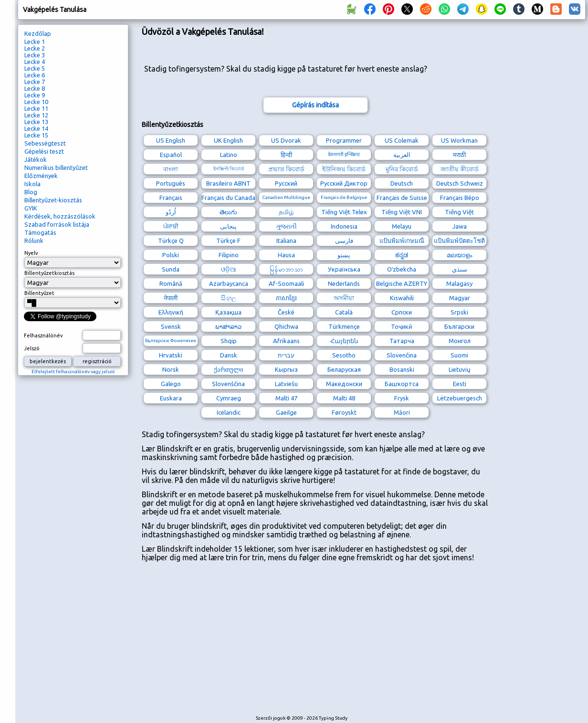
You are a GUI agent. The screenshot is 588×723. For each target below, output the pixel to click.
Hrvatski (171, 355)
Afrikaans (286, 341)
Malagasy (459, 283)
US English (171, 140)
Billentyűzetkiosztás (49, 273)
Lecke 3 (35, 55)
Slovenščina (228, 384)
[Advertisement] (304, 643)
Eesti (460, 384)
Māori (402, 412)
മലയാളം (459, 255)
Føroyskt (344, 412)
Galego (171, 384)
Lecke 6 (35, 75)
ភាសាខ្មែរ (286, 298)
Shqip (229, 341)
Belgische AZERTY (402, 283)
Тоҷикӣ (402, 326)
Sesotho (344, 355)
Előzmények (41, 176)
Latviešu (286, 384)
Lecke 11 (36, 108)
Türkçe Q (171, 241)
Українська (344, 269)
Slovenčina (402, 355)
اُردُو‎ (171, 212)
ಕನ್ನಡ (402, 255)
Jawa (460, 226)
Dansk (229, 355)
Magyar (460, 298)
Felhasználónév (43, 335)
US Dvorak (286, 140)
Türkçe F (228, 241)
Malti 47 (286, 398)
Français (171, 198)
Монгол (460, 341)
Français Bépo (460, 198)
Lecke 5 (35, 68)
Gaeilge (286, 412)
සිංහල (229, 298)
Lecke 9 (35, 95)
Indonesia (344, 226)
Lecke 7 (35, 82)
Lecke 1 (35, 42)
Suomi (459, 355)
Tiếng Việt (459, 212)
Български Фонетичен (171, 341)
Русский (286, 183)
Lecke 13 (36, 122)
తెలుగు (228, 212)
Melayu (402, 226)
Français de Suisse (402, 198)
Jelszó (32, 348)
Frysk (402, 398)
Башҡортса (402, 384)
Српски (402, 312)
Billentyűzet (39, 293)
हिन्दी (286, 155)
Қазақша (228, 312)
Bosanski (402, 369)
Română (171, 283)
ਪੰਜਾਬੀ (171, 226)
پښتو (344, 255)
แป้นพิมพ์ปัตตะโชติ (459, 241)
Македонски (344, 384)
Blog (31, 192)
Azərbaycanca (229, 283)
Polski (171, 255)
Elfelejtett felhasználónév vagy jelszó (73, 372)
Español (171, 155)
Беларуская (344, 369)
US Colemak (402, 140)
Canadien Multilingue (286, 197)
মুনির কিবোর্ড (402, 169)
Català (344, 312)
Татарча (402, 341)
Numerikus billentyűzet (56, 168)
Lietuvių (459, 369)
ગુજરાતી (286, 226)
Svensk (171, 326)
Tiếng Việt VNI (402, 212)
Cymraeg (229, 398)
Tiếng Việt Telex (344, 212)
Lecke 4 (35, 62)
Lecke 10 (36, 102)
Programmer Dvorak (344, 141)
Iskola (32, 184)
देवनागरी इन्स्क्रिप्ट (344, 154)
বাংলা (171, 169)
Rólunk (34, 241)
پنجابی (228, 226)
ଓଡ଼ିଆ (229, 269)
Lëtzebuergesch (460, 398)
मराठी (459, 155)
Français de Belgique (344, 197)
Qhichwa (286, 326)
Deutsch (402, 183)
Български (459, 326)
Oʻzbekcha (402, 269)
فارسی (344, 241)
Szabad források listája (57, 224)
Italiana (286, 241)
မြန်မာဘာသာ (286, 269)
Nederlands (344, 283)
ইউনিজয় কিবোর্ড (344, 169)
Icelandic (229, 412)
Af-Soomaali (286, 283)
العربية (402, 155)
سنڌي (460, 269)
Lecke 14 (36, 128)
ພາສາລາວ (228, 326)
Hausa (286, 255)
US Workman (459, 140)
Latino (229, 155)
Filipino (229, 255)
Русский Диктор (344, 183)
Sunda (171, 269)
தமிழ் (286, 212)
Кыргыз (286, 369)
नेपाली (171, 298)
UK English (228, 140)
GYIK (31, 208)
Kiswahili (402, 298)
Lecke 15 (36, 135)
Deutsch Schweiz (460, 183)
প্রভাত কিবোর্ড (286, 169)
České (286, 312)
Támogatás (40, 232)
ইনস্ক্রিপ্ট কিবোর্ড (229, 169)
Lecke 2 (35, 48)
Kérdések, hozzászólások (60, 216)
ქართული (229, 369)
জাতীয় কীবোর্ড (460, 169)
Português (171, 183)
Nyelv (31, 253)
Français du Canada (228, 198)
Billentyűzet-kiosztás (53, 200)
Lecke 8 (35, 88)
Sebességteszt (45, 143)
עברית (286, 355)
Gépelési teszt (44, 151)
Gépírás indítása (315, 105)
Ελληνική (171, 312)
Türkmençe (344, 326)
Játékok (36, 159)
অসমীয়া (344, 298)
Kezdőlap (38, 33)
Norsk (171, 369)
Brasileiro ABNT (228, 183)
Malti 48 (344, 398)
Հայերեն (344, 341)
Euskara (171, 398)
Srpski (459, 312)
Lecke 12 (36, 115)
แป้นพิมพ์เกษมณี (402, 241)
